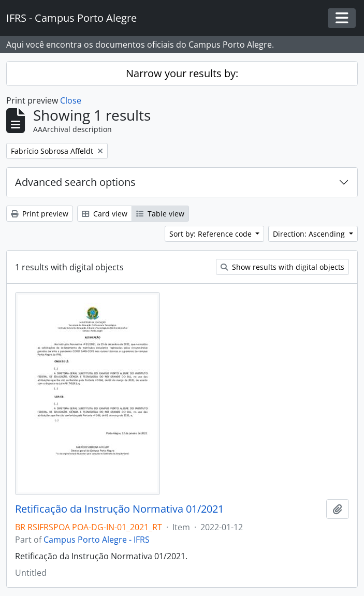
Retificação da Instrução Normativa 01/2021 (119, 509)
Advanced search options (75, 182)
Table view (160, 214)
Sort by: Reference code (212, 234)
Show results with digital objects (282, 267)
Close (71, 100)
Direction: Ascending (310, 234)
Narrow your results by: (182, 73)
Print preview (40, 214)
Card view (105, 214)
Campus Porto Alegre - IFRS (97, 540)
